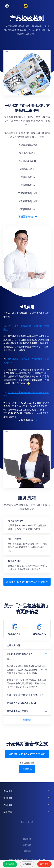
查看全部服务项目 (27, 763)
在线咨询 (27, 864)
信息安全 (27, 851)
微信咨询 (10, 864)
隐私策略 (27, 845)
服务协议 (27, 839)
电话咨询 (44, 864)
